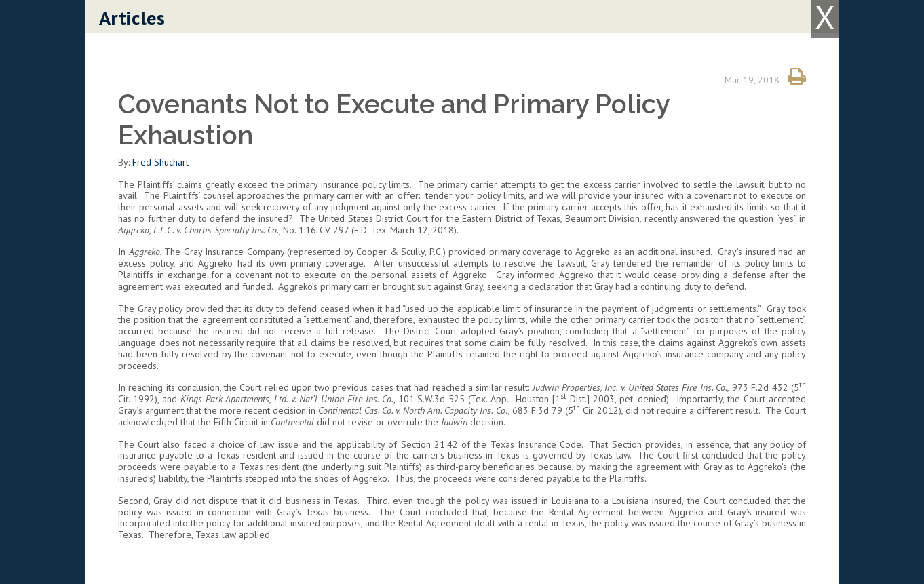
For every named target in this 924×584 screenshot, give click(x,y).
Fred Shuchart (160, 162)
